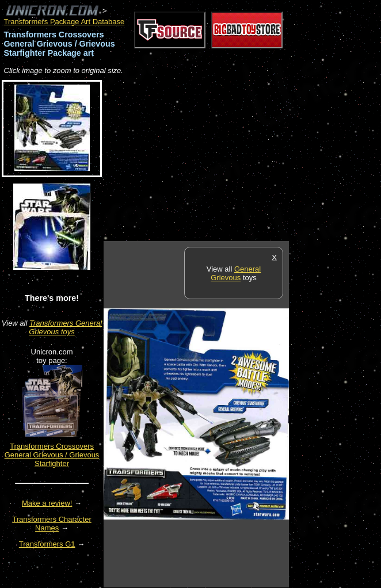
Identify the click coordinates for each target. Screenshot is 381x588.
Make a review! (47, 503)
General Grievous (236, 273)
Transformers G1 (47, 544)
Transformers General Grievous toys (65, 327)
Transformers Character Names (52, 524)
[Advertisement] (238, 159)
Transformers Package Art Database (64, 22)
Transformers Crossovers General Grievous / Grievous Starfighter (52, 455)
